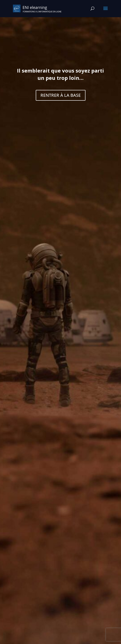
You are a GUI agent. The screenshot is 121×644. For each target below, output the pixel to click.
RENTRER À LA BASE (61, 95)
